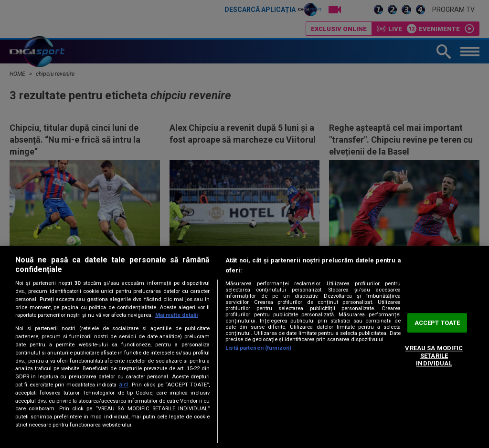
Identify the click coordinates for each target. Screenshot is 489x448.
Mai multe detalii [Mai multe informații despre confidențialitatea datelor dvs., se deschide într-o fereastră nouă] (176, 315)
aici (124, 385)
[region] (244, 347)
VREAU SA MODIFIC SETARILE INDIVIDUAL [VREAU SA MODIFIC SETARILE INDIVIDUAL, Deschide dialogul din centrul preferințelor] (434, 356)
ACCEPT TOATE (437, 323)
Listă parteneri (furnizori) (258, 348)
